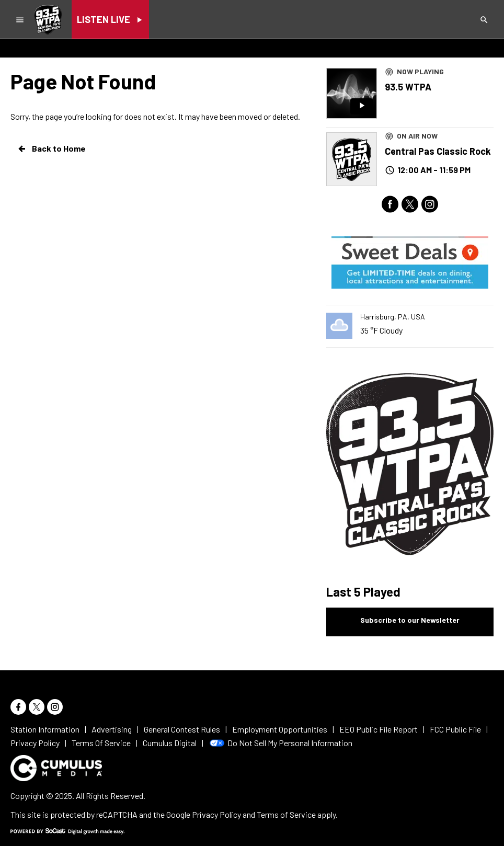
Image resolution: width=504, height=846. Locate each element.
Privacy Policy (216, 814)
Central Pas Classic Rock (438, 151)
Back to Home (51, 148)
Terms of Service (286, 814)
